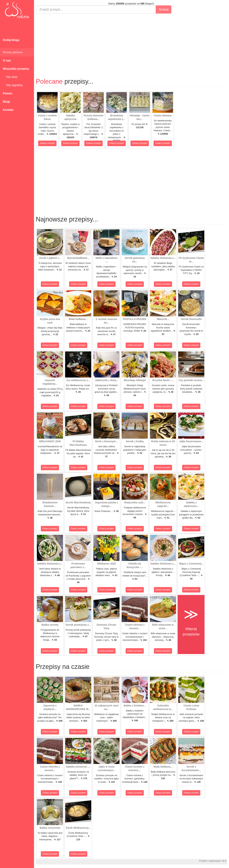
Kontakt (8, 110)
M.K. (225, 861)
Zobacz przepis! (47, 143)
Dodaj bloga (11, 40)
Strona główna (13, 52)
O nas (7, 61)
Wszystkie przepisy (16, 69)
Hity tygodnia (13, 85)
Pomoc (8, 93)
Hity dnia (10, 77)
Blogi (6, 102)
